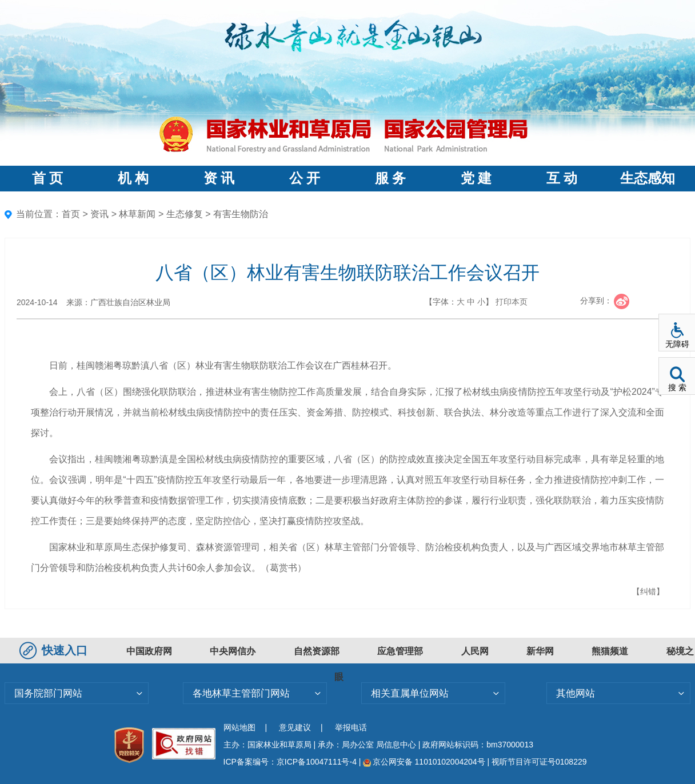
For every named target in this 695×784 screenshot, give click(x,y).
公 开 (305, 178)
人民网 (475, 651)
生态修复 (185, 214)
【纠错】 (648, 591)
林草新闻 (137, 214)
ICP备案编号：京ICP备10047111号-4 (291, 762)
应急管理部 (400, 651)
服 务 (390, 178)
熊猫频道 (610, 651)
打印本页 (512, 302)
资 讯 (219, 178)
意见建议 (295, 727)
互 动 (562, 178)
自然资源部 (317, 651)
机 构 (133, 178)
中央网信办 (233, 651)
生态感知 (648, 178)
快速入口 (55, 650)
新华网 (540, 651)
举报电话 (351, 727)
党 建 (476, 178)
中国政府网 (149, 651)
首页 (71, 214)
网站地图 (239, 727)
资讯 (99, 214)
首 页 (47, 178)
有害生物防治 (241, 214)
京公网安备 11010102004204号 (424, 762)
